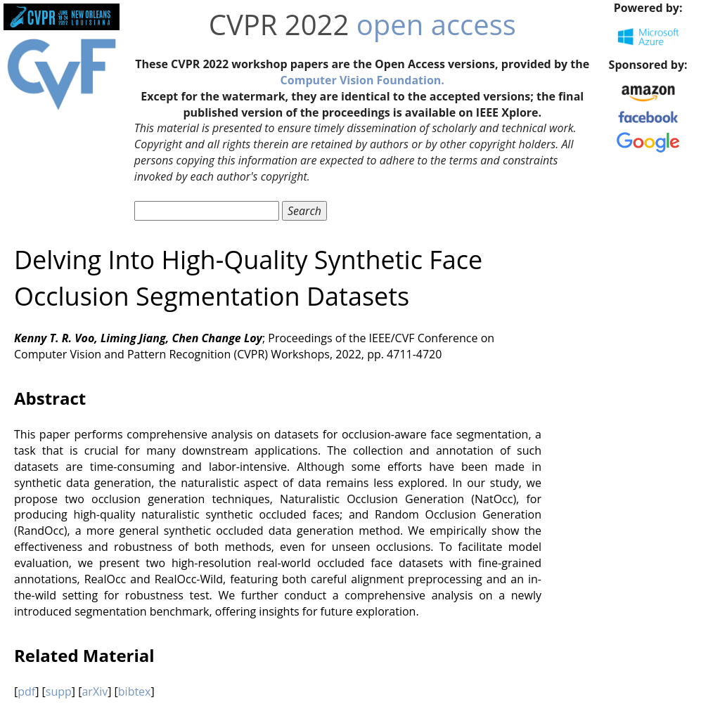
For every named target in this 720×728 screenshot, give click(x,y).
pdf (26, 691)
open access (436, 24)
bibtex (135, 691)
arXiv (95, 691)
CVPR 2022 (279, 24)
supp (59, 691)
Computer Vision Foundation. (362, 80)
